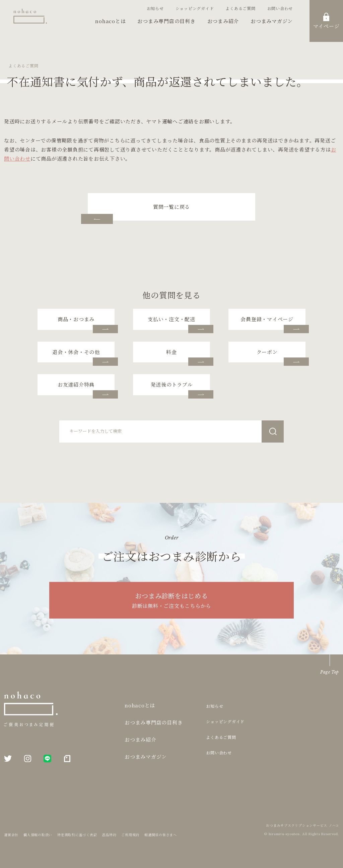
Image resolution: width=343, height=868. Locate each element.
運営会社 (11, 835)
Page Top (330, 672)
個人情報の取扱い (38, 835)
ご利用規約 (130, 835)
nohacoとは (110, 21)
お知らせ (155, 8)
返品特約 (109, 835)
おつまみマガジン (272, 21)
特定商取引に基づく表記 (77, 835)
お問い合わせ (280, 8)
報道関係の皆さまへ (161, 835)
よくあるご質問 (240, 8)
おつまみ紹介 (223, 21)
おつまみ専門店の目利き (166, 21)
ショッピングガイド (195, 8)
